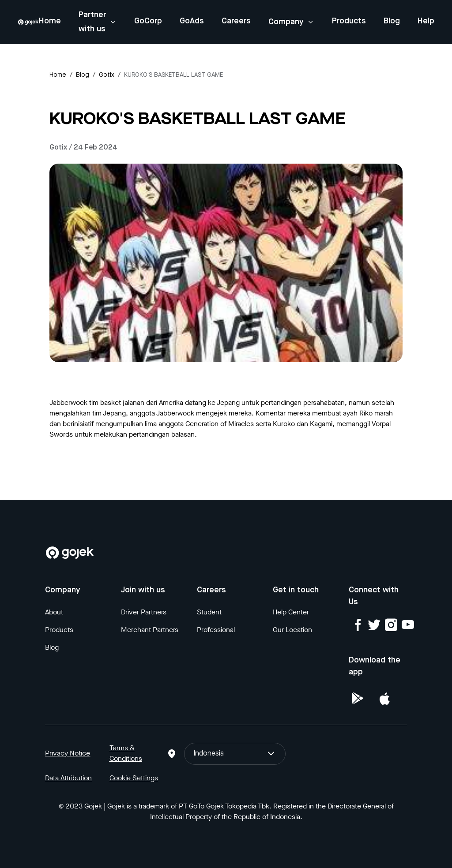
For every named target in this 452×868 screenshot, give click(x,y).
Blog (392, 21)
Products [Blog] (59, 630)
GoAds (192, 21)
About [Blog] (54, 612)
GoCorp (148, 21)
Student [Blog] (209, 612)
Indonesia (235, 754)
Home (50, 21)
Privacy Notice (68, 753)
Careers (236, 21)
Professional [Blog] (216, 630)
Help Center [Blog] (291, 612)
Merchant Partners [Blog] (150, 630)
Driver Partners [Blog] (144, 612)
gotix (107, 75)
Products (349, 21)
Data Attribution (68, 778)
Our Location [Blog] (292, 630)
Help (426, 21)
